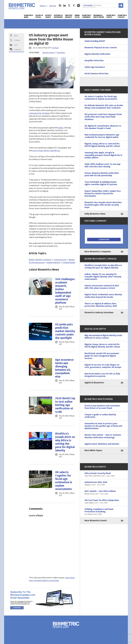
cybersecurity (60, 259)
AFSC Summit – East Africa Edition (104, 493)
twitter (69, 5)
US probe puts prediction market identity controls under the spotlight (65, 331)
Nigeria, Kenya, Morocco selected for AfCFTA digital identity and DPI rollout (102, 145)
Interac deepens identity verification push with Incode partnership (102, 174)
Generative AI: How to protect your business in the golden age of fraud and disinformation (103, 426)
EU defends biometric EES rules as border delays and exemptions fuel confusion (104, 107)
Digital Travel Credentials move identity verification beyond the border (103, 296)
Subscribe (53, 6)
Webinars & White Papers (99, 16)
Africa (57, 150)
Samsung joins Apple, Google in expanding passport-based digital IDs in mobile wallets (103, 155)
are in (36, 150)
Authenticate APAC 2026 (104, 484)
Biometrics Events (111, 16)
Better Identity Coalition (40, 259)
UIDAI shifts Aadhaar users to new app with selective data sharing (102, 165)
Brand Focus (77, 16)
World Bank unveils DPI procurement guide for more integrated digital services (102, 356)
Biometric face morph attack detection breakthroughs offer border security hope (103, 205)
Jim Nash (55, 48)
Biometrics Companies (87, 16)
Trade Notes (61, 53)
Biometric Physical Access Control (101, 48)
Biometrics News (29, 16)
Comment (17, 49)
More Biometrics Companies (98, 252)
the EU (47, 150)
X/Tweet (17, 40)
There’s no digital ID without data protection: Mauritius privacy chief (101, 305)
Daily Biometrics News (95, 214)
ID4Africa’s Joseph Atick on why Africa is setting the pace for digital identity (65, 442)
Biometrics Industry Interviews (99, 313)
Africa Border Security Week (104, 475)
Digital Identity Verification (97, 54)
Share (16, 35)
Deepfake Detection (94, 61)
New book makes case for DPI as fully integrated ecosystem (102, 375)
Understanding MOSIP (95, 41)
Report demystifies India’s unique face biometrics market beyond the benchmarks (103, 194)
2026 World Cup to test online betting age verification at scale (65, 405)
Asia (41, 150)
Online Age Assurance (95, 67)
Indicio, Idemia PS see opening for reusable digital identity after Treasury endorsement (103, 277)
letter (61, 127)
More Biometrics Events (96, 521)
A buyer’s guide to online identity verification (100, 416)
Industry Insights (69, 16)
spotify (79, 5)
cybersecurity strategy (39, 113)
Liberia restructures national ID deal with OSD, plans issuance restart (102, 287)
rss (60, 5)
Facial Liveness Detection (96, 74)
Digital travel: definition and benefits (102, 444)
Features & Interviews (58, 16)
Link (16, 45)
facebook (74, 5)
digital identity (54, 262)
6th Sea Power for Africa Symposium (104, 502)
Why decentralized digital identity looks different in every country (103, 337)
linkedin (65, 5)
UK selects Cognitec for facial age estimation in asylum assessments (64, 481)
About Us (43, 6)
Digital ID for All (39, 16)
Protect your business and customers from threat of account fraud (102, 407)
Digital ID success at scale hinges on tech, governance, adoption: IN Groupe (103, 366)
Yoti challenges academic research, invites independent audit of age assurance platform (65, 291)
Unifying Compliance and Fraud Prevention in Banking (104, 512)
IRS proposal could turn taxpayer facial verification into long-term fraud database (103, 117)
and (52, 150)
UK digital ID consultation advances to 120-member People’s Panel (103, 127)
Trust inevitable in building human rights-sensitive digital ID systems (101, 183)
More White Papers (93, 450)
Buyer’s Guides (48, 16)
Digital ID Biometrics (94, 383)
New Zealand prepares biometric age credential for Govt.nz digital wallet (102, 136)
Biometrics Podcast (122, 16)
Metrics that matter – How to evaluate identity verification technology (103, 436)
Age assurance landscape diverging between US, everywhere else (64, 368)
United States (69, 262)
